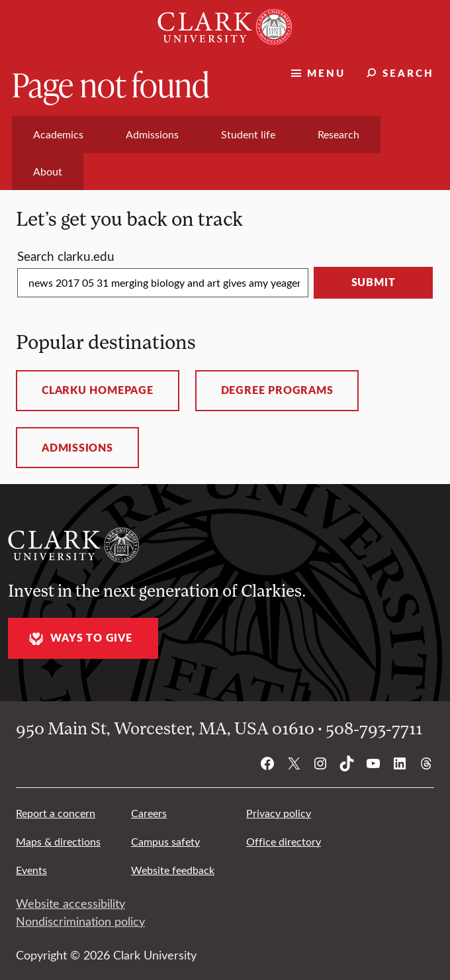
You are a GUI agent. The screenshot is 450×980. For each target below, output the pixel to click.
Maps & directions (58, 841)
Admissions (77, 448)
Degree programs (277, 390)
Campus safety (165, 841)
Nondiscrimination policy (80, 921)
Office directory (284, 841)
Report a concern (56, 813)
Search (408, 73)
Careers (149, 813)
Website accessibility (70, 903)
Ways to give (79, 639)
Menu (326, 73)
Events (31, 870)
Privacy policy (279, 813)
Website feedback (173, 870)
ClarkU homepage (98, 390)
